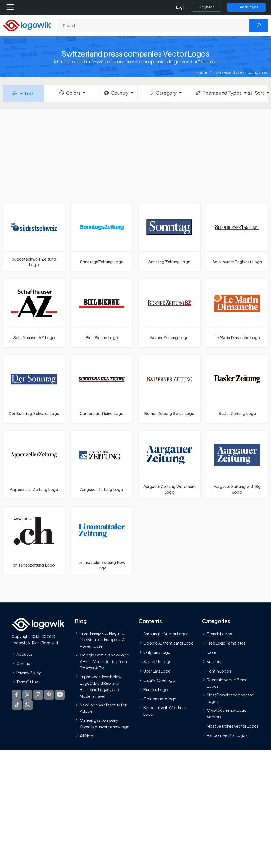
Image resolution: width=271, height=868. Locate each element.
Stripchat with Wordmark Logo (166, 711)
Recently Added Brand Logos (227, 683)
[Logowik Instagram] (38, 695)
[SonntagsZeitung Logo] (102, 237)
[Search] (153, 25)
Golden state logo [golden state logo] (160, 699)
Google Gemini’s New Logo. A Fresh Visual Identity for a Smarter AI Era (105, 661)
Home (202, 72)
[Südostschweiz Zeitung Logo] (34, 237)
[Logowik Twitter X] (27, 695)
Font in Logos (219, 671)
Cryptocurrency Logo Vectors (227, 714)
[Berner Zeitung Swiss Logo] (169, 389)
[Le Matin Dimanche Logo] (237, 313)
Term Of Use (28, 682)
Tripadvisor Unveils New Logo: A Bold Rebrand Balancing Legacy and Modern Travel (101, 686)
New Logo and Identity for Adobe (103, 708)
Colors (69, 93)
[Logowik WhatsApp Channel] (28, 705)
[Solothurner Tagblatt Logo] (237, 237)
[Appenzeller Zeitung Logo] (34, 465)
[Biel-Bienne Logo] (102, 313)
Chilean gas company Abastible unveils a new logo (105, 723)
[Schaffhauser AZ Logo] (34, 313)
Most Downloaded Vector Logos (230, 698)
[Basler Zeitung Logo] (237, 389)
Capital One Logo (159, 680)
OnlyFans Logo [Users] (157, 652)
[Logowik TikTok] (17, 705)
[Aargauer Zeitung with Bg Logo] (237, 465)
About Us (24, 654)
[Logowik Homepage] (27, 25)
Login (181, 7)
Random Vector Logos (227, 735)
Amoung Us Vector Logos (166, 634)
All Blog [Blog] (87, 736)
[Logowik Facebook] (16, 695)
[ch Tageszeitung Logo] (34, 541)
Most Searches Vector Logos (233, 726)
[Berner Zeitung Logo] (169, 313)
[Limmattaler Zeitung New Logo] (102, 541)
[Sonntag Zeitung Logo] (169, 237)
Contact (24, 663)
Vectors (214, 662)
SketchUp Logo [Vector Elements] (158, 662)
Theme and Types (218, 93)
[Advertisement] (135, 156)
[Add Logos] (247, 7)
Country (116, 93)
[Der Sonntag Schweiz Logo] (34, 389)
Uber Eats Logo (157, 671)
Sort (257, 93)
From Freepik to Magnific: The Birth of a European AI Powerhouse (103, 640)
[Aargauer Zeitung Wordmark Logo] (169, 465)
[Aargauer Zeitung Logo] (102, 465)
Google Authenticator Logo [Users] (169, 643)
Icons (212, 652)
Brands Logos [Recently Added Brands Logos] (219, 634)
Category (162, 93)
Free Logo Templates (226, 643)
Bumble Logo (156, 689)
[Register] (206, 7)
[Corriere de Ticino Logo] (102, 389)
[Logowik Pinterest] (49, 695)
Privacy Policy (29, 673)
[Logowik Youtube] (60, 695)
